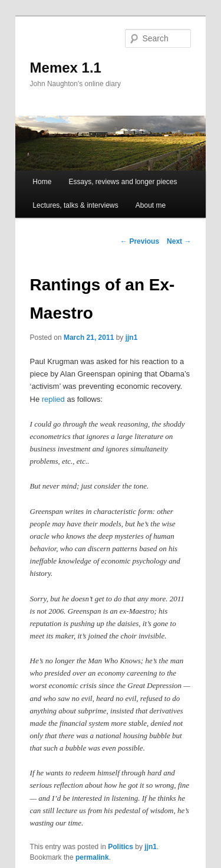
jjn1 (132, 338)
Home (42, 182)
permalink (92, 857)
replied (53, 399)
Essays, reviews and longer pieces (123, 182)
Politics (121, 847)
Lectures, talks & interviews (75, 205)
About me (151, 205)
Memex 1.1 (66, 68)
